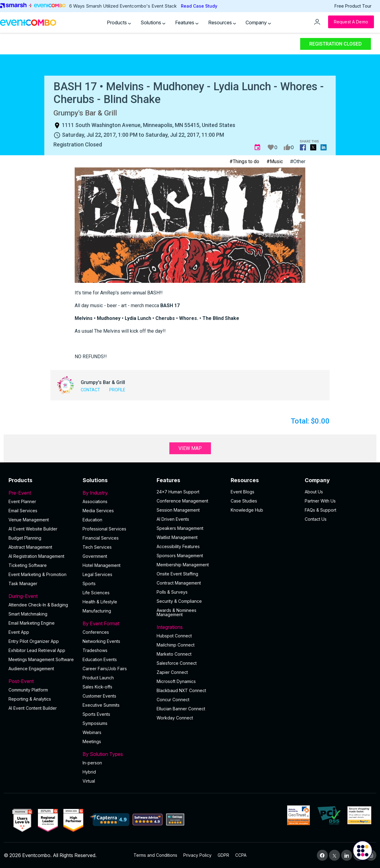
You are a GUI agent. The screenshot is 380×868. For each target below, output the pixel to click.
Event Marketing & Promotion (37, 574)
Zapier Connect (172, 672)
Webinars (92, 732)
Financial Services (101, 538)
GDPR (223, 855)
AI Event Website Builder (33, 529)
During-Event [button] (42, 596)
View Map (190, 448)
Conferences (96, 632)
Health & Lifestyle (100, 602)
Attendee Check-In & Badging (38, 605)
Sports (89, 583)
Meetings (92, 741)
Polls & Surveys (172, 592)
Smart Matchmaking (28, 614)
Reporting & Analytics (30, 699)
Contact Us (316, 519)
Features (187, 22)
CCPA (241, 855)
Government (95, 556)
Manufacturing (97, 611)
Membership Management (183, 565)
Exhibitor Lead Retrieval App (37, 650)
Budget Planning (25, 538)
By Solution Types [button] (116, 754)
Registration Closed (336, 44)
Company (258, 22)
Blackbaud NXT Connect (181, 690)
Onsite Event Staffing (177, 574)
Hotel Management (102, 565)
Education (92, 520)
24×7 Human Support (178, 492)
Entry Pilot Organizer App (34, 641)
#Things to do (244, 161)
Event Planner (22, 501)
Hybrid (89, 772)
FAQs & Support (321, 510)
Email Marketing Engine (32, 623)
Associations (95, 501)
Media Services (98, 511)
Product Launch (98, 678)
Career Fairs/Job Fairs (105, 669)
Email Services (23, 511)
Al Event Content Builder (33, 708)
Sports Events (96, 714)
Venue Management (29, 520)
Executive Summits (101, 705)
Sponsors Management (180, 556)
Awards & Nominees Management (176, 612)
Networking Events (101, 641)
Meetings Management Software (41, 659)
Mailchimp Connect (176, 645)
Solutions (153, 22)
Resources (222, 22)
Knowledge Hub (247, 510)
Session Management (178, 510)
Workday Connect (175, 718)
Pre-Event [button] (42, 493)
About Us (314, 492)
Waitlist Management (177, 537)
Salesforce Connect (177, 663)
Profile (117, 390)
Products (119, 22)
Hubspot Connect (174, 636)
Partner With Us (320, 501)
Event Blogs (243, 492)
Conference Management (182, 501)
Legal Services (97, 574)
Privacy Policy (197, 855)
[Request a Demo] (351, 22)
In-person (92, 763)
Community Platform (28, 690)
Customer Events (99, 696)
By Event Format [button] (116, 623)
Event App (19, 632)
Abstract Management (30, 547)
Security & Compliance (179, 601)
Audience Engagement (31, 669)
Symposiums (95, 723)
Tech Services (97, 547)
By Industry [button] (116, 493)
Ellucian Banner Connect (181, 709)
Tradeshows (95, 650)
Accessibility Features (178, 546)
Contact (90, 390)
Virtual (89, 781)
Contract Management (179, 583)
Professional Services (104, 529)
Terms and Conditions (155, 855)
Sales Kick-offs (97, 687)
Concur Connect (173, 700)
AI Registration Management (36, 556)
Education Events (100, 659)
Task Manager (23, 583)
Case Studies (244, 501)
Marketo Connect (174, 654)
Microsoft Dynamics (176, 681)
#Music (275, 161)
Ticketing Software (28, 565)
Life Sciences (96, 593)
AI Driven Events (173, 519)
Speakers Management (180, 528)
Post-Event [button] (42, 681)
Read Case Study (199, 6)
